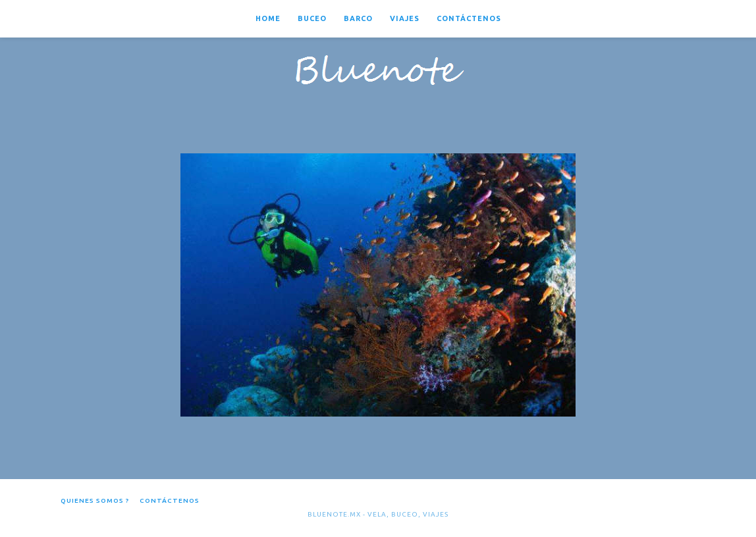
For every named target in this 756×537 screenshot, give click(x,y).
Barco (358, 18)
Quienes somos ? (95, 500)
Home (268, 18)
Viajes (405, 18)
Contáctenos (469, 18)
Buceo (312, 18)
